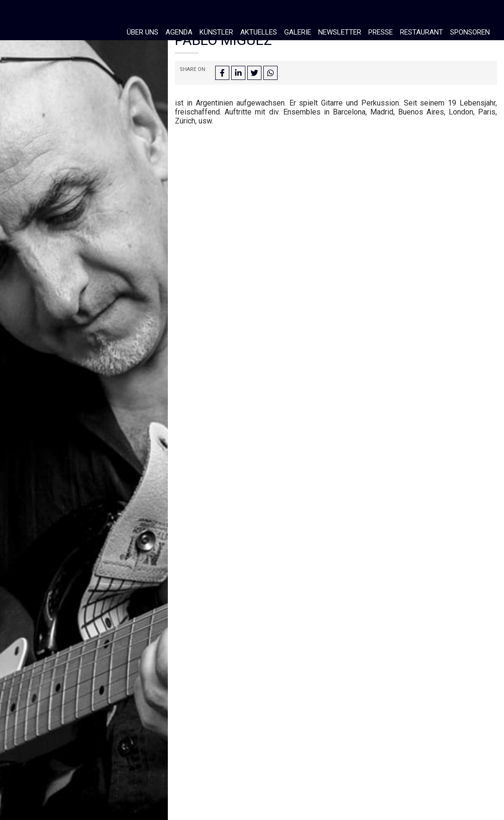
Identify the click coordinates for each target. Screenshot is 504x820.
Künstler (216, 32)
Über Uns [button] (143, 32)
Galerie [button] (298, 32)
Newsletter (340, 32)
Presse (381, 32)
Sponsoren (470, 32)
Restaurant (421, 32)
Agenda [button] (179, 32)
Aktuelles (259, 32)
